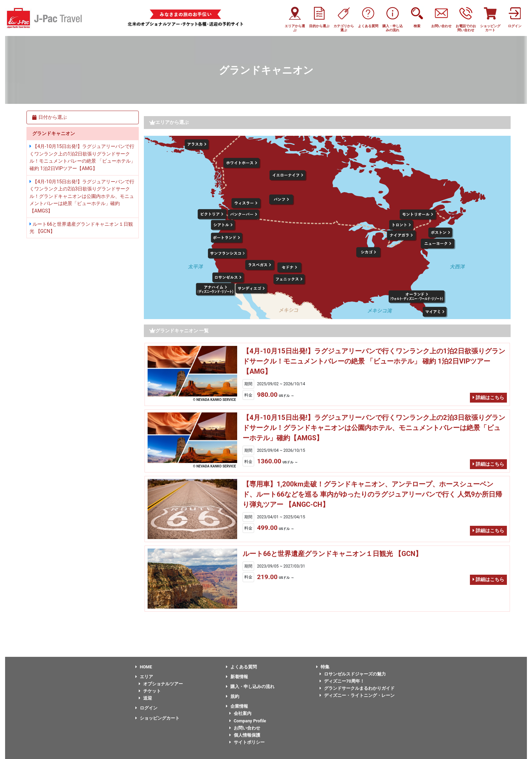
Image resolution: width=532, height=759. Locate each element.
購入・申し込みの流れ (250, 687)
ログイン (146, 708)
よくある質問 (241, 667)
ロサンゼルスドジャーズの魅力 (353, 674)
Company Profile (248, 721)
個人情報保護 (245, 735)
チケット (150, 691)
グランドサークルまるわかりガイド (357, 688)
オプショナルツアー (161, 684)
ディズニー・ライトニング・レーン (357, 695)
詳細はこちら (488, 398)
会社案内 (240, 713)
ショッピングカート (157, 718)
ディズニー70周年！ (342, 681)
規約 (233, 696)
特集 (323, 667)
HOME (144, 667)
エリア (144, 677)
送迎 (145, 698)
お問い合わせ (245, 728)
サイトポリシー (247, 742)
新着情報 (237, 677)
